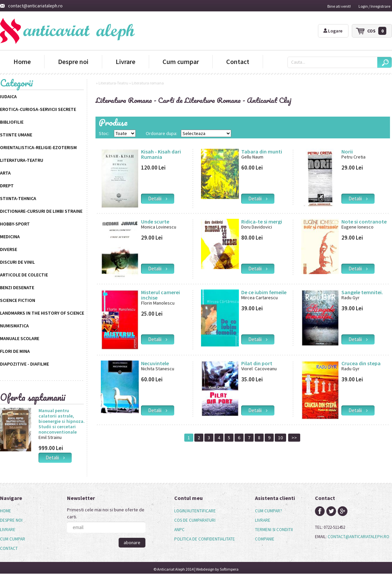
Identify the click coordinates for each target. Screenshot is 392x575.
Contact (238, 61)
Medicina (10, 237)
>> (294, 438)
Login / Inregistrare (374, 6)
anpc (179, 530)
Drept (7, 186)
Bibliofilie (12, 122)
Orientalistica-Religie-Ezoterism (38, 147)
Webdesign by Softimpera (217, 569)
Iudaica (8, 97)
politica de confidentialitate (205, 539)
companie (265, 539)
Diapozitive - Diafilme (24, 364)
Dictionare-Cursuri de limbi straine (41, 211)
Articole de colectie (24, 275)
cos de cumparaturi (195, 520)
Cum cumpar (181, 61)
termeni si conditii (274, 530)
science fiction (18, 300)
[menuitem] (13, 511)
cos (377, 31)
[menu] (13, 530)
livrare (263, 520)
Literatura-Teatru (22, 160)
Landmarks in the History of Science (42, 313)
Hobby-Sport (15, 224)
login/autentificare (195, 511)
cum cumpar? (269, 511)
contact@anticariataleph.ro (31, 6)
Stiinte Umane (16, 135)
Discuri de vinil (17, 262)
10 (280, 438)
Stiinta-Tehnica (18, 198)
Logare (333, 31)
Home (22, 61)
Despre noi (73, 61)
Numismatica (14, 326)
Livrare (125, 61)
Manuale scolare (20, 338)
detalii (55, 458)
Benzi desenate (17, 287)
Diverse (9, 249)
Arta (5, 173)
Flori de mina (15, 351)
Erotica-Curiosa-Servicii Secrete (38, 109)
